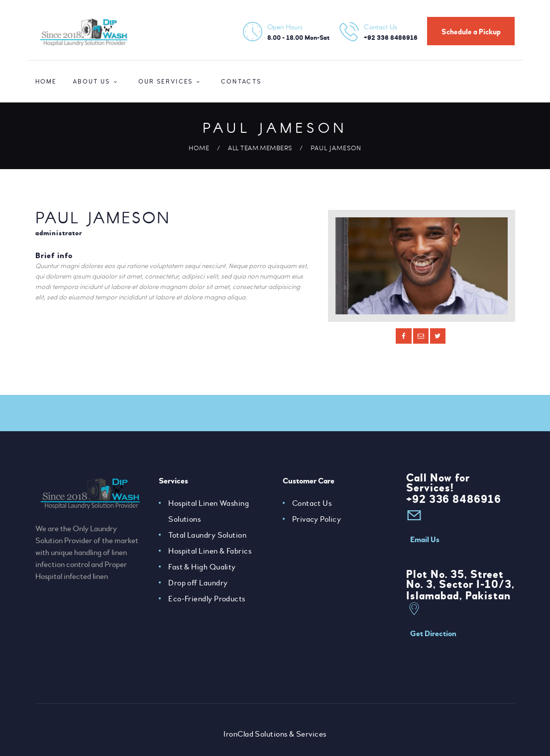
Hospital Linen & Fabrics (210, 551)
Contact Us (312, 503)
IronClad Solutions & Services (275, 734)
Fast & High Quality (202, 567)
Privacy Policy (317, 519)
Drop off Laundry (198, 583)
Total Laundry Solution (208, 535)
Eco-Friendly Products (207, 599)
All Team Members (260, 148)
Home (199, 148)
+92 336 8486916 (454, 499)
